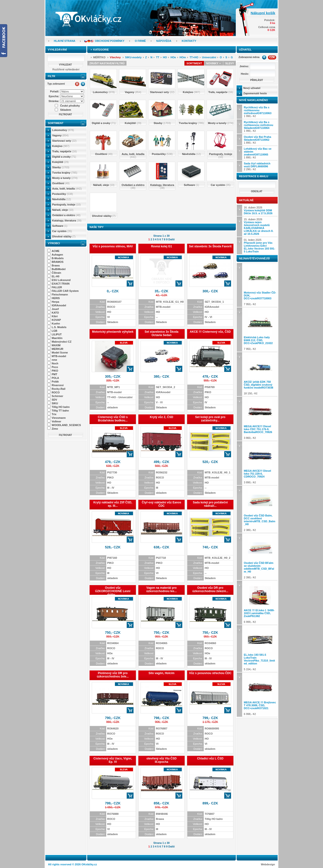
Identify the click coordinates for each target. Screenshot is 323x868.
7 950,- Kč (260, 285)
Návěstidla (62, 199)
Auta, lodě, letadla (67, 189)
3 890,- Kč (260, 463)
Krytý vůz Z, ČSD (162, 417)
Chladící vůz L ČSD (210, 758)
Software (60, 226)
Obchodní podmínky (110, 41)
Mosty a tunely (65, 178)
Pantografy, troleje (66, 205)
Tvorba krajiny (65, 173)
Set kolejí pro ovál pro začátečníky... (210, 419)
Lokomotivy (63, 130)
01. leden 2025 (260, 246)
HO (165, 57)
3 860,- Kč (260, 419)
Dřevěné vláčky (64, 236)
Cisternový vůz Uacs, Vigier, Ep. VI (113, 760)
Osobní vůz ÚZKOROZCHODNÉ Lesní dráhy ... (113, 591)
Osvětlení (61, 183)
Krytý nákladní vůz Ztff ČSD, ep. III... (113, 504)
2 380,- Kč (260, 509)
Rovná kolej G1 (162, 246)
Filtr (51, 76)
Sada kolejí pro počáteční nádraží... (210, 504)
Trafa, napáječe (64, 151)
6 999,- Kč (260, 603)
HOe (173, 57)
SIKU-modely (133, 57)
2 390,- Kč (260, 557)
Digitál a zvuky (64, 157)
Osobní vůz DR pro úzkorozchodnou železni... (210, 589)
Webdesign (268, 864)
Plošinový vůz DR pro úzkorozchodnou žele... (113, 675)
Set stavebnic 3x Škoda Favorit (210, 246)
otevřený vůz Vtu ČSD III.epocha (162, 760)
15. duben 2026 (259, 227)
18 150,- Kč (260, 374)
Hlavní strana (65, 41)
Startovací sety (64, 141)
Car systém (62, 231)
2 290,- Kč (257, 166)
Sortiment (56, 123)
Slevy (230, 63)
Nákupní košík (263, 13)
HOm (183, 57)
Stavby (61, 167)
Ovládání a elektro (66, 215)
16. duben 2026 (258, 210)
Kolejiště (60, 162)
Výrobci (54, 243)
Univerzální (209, 57)
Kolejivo (61, 146)
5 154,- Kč (260, 649)
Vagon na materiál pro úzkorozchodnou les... (161, 589)
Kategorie (101, 50)
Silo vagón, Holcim (161, 673)
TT (158, 57)
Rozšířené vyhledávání (66, 69)
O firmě (140, 41)
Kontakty (189, 41)
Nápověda (164, 41)
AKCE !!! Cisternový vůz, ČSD (210, 332)
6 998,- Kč (260, 695)
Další (171, 239)
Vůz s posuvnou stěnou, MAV (113, 246)
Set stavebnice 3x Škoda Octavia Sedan (161, 333)
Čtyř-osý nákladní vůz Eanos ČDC (161, 504)
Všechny (115, 57)
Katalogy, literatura (67, 221)
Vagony (60, 135)
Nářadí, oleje (63, 210)
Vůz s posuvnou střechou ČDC (210, 673)
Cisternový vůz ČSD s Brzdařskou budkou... (113, 419)
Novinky (214, 63)
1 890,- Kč (257, 140)
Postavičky (63, 194)
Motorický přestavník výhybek (113, 332)
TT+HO (194, 57)
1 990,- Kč (258, 112)
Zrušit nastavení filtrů (107, 63)
